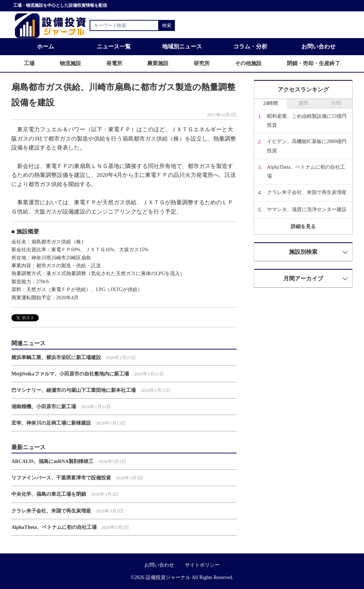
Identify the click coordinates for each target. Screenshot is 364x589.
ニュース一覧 (114, 46)
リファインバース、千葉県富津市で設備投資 (61, 478)
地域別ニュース (182, 46)
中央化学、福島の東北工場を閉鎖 (49, 494)
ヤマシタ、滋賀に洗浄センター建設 (307, 209)
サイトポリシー (202, 565)
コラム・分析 (250, 46)
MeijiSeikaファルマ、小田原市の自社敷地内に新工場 (70, 374)
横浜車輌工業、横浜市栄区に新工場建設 (56, 357)
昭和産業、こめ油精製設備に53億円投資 (307, 121)
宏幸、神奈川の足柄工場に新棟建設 (51, 423)
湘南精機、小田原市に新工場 (44, 407)
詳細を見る (303, 227)
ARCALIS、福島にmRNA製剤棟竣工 (52, 461)
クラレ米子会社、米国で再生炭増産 (51, 511)
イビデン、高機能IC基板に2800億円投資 (307, 146)
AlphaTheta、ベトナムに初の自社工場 (54, 527)
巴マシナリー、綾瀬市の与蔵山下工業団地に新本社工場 (74, 390)
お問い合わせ (318, 46)
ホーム (45, 46)
